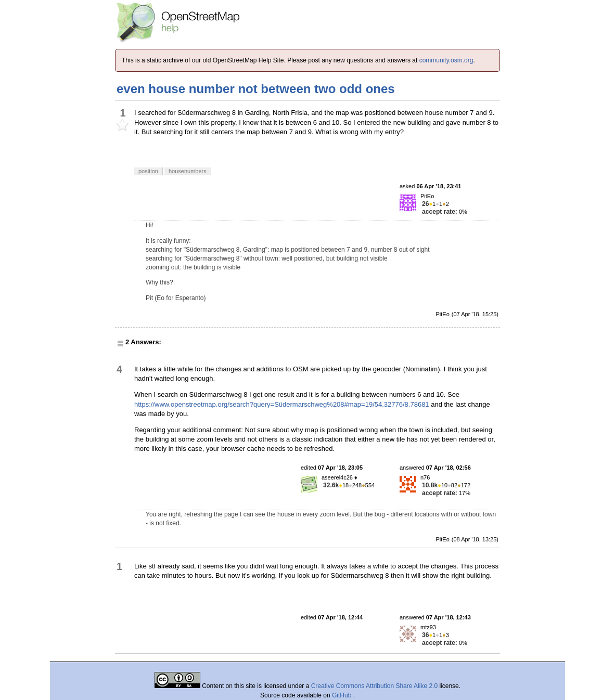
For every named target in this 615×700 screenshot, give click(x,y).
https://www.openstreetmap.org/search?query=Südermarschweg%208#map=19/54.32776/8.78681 (282, 404)
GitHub (343, 695)
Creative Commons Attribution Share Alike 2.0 (374, 686)
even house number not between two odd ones (256, 89)
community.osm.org (446, 60)
